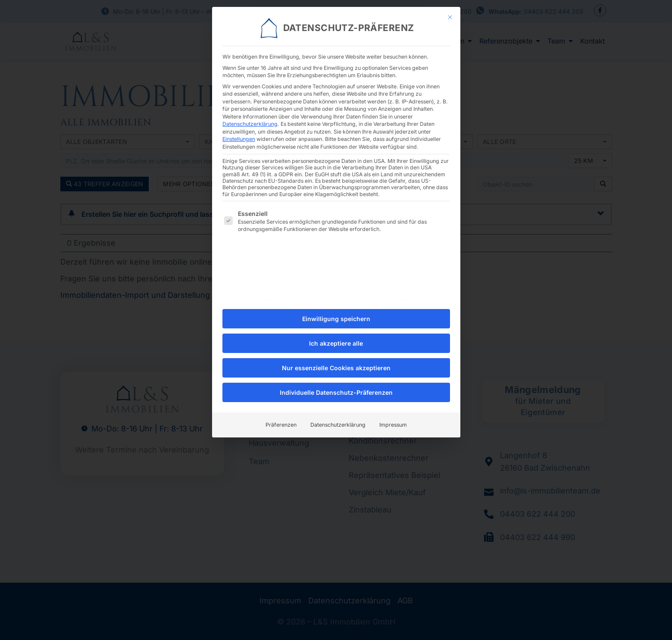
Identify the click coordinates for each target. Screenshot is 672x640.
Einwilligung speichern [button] (336, 314)
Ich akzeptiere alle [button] (336, 339)
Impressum (393, 420)
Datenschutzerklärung (250, 120)
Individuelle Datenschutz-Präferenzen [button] (336, 388)
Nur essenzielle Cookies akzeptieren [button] (336, 364)
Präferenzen (281, 420)
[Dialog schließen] (450, 13)
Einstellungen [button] (239, 135)
